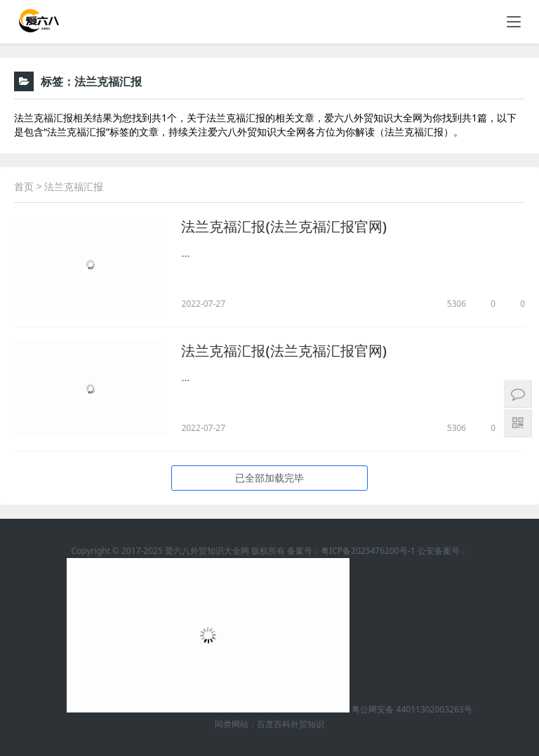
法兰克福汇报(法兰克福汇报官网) (284, 226)
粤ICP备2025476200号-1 (368, 551)
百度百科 (274, 724)
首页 (24, 186)
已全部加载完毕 (269, 478)
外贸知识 (307, 724)
